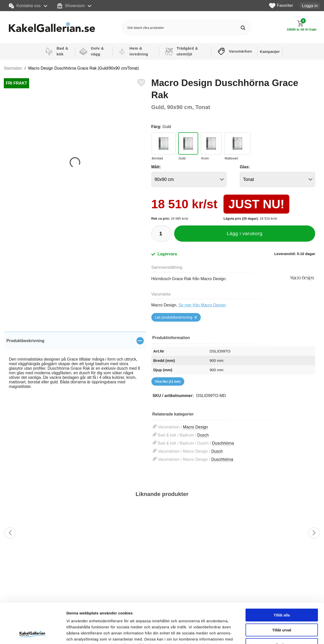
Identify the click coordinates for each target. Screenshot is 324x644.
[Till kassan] (302, 26)
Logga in (310, 6)
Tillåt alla (282, 577)
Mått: (156, 167)
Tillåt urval (282, 592)
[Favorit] (141, 82)
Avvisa (282, 607)
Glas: (245, 167)
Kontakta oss (25, 6)
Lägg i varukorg (245, 233)
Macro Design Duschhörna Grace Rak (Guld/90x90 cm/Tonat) (84, 68)
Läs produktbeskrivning (174, 317)
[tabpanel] (75, 366)
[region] (75, 341)
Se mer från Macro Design (202, 305)
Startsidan (13, 68)
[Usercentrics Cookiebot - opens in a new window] (33, 634)
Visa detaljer (275, 634)
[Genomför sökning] (243, 28)
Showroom (71, 6)
